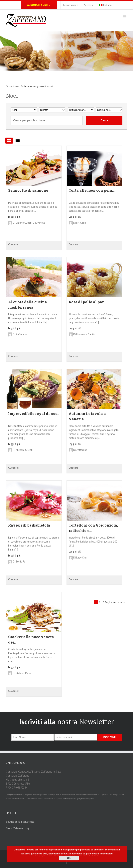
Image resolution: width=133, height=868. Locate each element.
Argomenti (40, 86)
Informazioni (107, 854)
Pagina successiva (115, 602)
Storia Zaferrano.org (17, 828)
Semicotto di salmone (28, 190)
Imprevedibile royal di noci (33, 414)
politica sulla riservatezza (20, 822)
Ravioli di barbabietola (29, 525)
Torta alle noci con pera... (92, 190)
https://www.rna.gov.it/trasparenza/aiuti (79, 799)
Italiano (105, 5)
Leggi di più (14, 217)
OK (69, 858)
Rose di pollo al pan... (88, 302)
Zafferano (26, 86)
